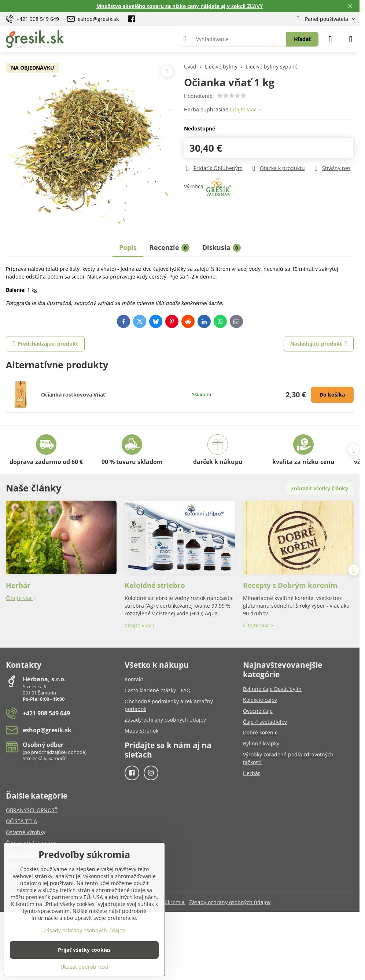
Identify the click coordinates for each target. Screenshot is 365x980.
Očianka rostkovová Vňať (73, 395)
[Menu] (351, 39)
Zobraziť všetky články (320, 488)
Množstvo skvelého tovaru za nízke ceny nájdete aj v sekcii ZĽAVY (180, 6)
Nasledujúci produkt (319, 344)
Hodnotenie (198, 96)
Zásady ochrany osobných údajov (230, 902)
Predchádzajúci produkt (45, 344)
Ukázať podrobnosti (84, 967)
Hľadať (302, 39)
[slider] (232, 96)
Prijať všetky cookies (84, 950)
